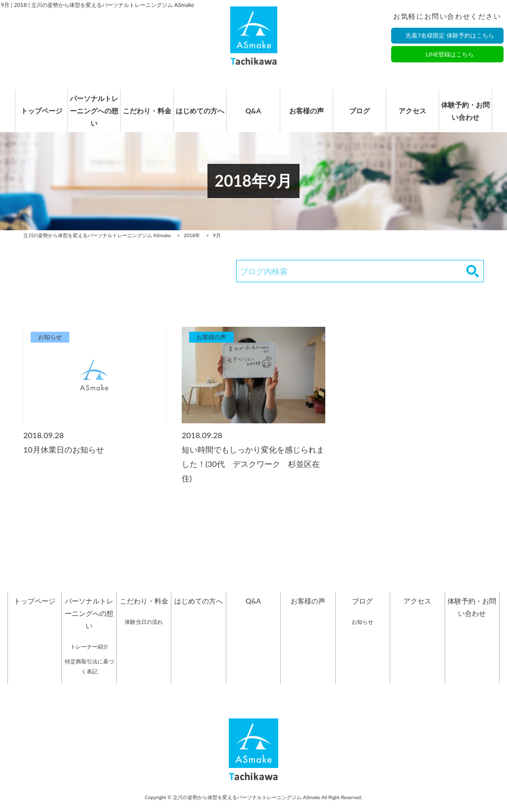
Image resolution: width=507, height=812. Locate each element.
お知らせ (362, 632)
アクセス (417, 116)
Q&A (253, 116)
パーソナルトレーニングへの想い (89, 116)
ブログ (362, 116)
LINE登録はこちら (450, 55)
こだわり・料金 (144, 116)
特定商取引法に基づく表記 (89, 677)
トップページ (35, 116)
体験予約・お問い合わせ (472, 116)
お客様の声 (308, 116)
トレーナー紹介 (89, 657)
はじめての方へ (199, 116)
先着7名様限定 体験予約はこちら (450, 36)
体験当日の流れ (144, 632)
